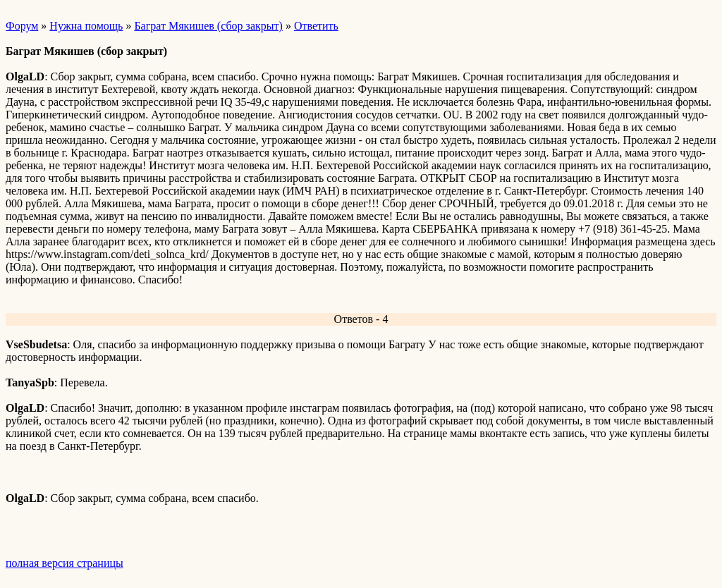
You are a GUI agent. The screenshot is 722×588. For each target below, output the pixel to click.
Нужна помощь (86, 26)
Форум (22, 26)
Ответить (316, 26)
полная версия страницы (65, 563)
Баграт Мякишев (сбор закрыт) (208, 26)
